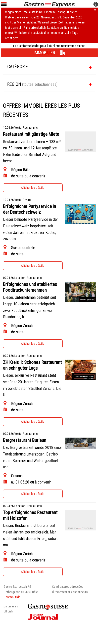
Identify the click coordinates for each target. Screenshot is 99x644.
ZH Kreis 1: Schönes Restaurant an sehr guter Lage (32, 365)
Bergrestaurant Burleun (25, 440)
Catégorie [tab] (18, 66)
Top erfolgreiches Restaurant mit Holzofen (30, 515)
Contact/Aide (12, 597)
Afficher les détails (33, 188)
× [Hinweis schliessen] (95, 11)
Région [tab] (32, 84)
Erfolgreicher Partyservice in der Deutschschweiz (30, 209)
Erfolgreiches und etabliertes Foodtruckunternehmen (30, 287)
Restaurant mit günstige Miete (31, 134)
